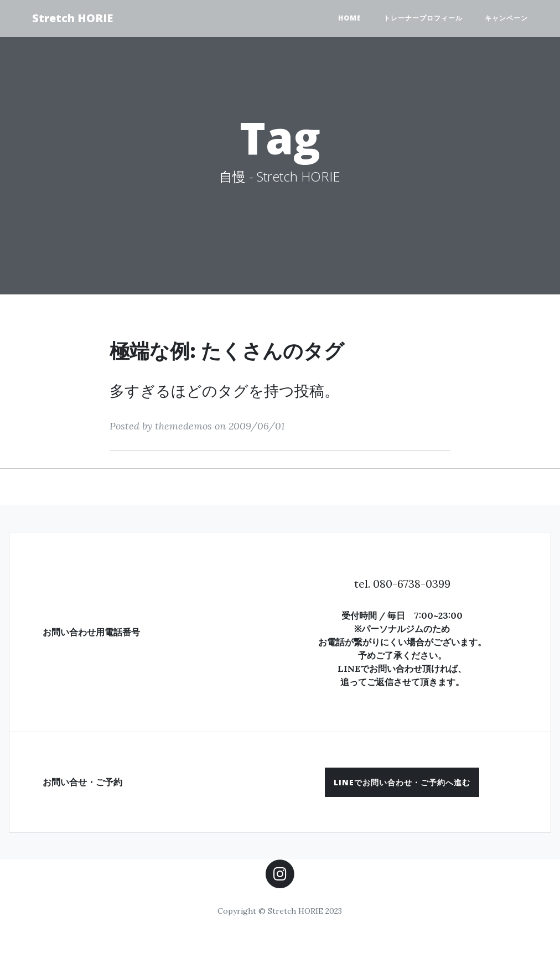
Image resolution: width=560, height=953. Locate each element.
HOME (350, 18)
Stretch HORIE (72, 18)
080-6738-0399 (412, 584)
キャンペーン (506, 18)
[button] (402, 782)
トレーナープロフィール (423, 18)
